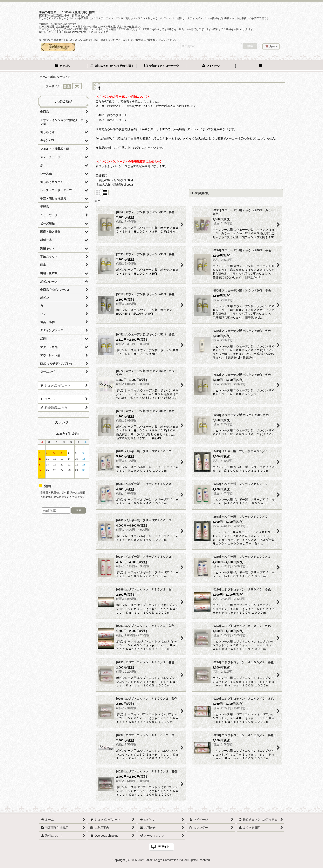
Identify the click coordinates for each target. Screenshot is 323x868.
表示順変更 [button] (200, 193)
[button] (260, 66)
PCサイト (164, 847)
